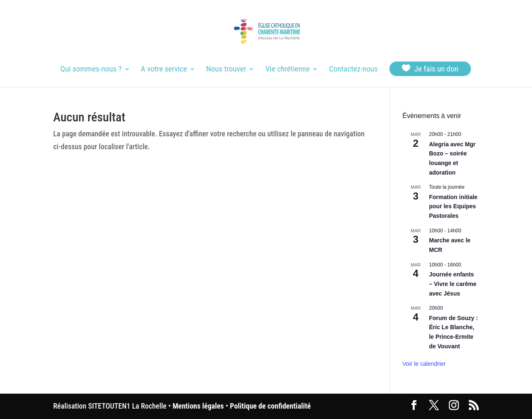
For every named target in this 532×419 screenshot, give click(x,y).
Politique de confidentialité (270, 406)
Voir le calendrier (424, 364)
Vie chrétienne (287, 70)
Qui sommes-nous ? (91, 70)
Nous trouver (226, 70)
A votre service (164, 70)
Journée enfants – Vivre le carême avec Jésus (453, 284)
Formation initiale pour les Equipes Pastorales (453, 206)
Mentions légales (198, 406)
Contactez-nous (353, 70)
